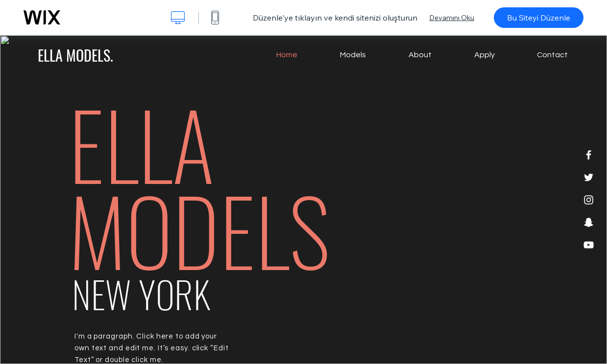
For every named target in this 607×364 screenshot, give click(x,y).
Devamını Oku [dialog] (452, 18)
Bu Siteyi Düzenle (539, 18)
